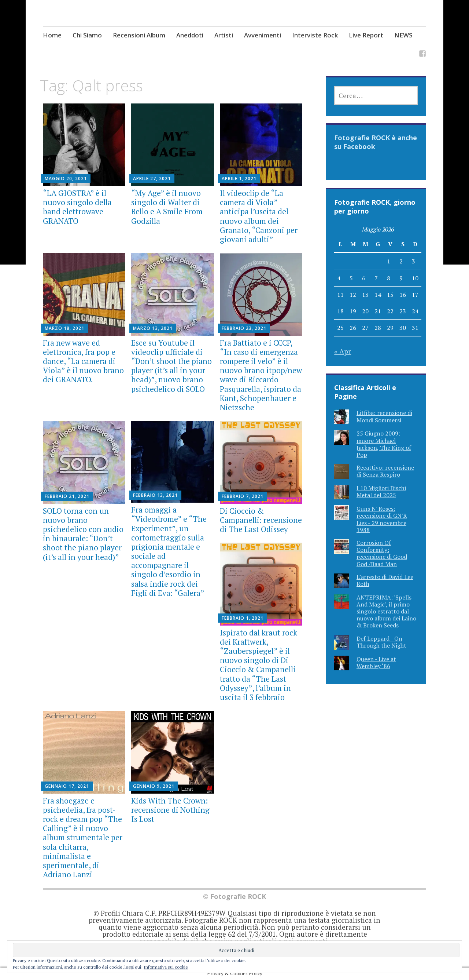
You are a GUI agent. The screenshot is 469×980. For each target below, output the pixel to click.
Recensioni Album (139, 35)
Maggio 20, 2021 (66, 178)
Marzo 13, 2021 (153, 328)
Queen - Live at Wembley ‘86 (376, 662)
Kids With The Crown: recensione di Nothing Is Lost (170, 810)
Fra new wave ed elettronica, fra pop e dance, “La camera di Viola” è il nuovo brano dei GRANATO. (83, 361)
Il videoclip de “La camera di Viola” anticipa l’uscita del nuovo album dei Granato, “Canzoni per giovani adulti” (259, 216)
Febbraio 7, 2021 (243, 496)
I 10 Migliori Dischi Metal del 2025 (381, 491)
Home (52, 35)
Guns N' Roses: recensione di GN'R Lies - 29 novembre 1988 (382, 519)
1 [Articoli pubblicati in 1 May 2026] (389, 261)
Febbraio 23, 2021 (244, 328)
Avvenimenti (263, 35)
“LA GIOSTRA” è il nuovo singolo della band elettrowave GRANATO (77, 207)
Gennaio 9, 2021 (154, 786)
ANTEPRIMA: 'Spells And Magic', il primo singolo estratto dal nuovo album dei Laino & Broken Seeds (386, 611)
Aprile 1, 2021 (239, 178)
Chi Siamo (87, 35)
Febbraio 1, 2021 (243, 618)
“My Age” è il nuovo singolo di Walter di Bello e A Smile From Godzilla (167, 207)
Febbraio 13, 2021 (155, 495)
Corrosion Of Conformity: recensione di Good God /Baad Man (382, 553)
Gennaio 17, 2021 (67, 786)
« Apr (343, 351)
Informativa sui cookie (166, 967)
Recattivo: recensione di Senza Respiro (385, 471)
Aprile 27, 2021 (152, 178)
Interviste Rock (315, 35)
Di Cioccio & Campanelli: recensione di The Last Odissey (261, 520)
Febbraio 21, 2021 (67, 496)
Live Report (366, 35)
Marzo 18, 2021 (64, 328)
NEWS (403, 35)
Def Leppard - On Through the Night (381, 642)
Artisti (224, 35)
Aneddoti (190, 35)
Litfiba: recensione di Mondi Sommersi (384, 416)
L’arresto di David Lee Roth (385, 580)
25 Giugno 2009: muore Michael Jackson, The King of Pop (384, 444)
